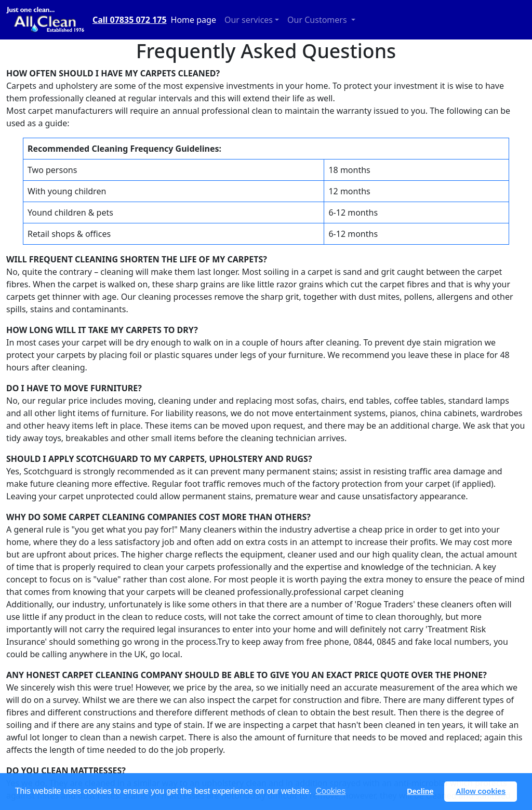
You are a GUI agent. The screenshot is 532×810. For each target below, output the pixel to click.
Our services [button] (249, 20)
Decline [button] (420, 791)
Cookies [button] (330, 791)
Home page (194, 20)
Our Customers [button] (318, 20)
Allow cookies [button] (481, 791)
